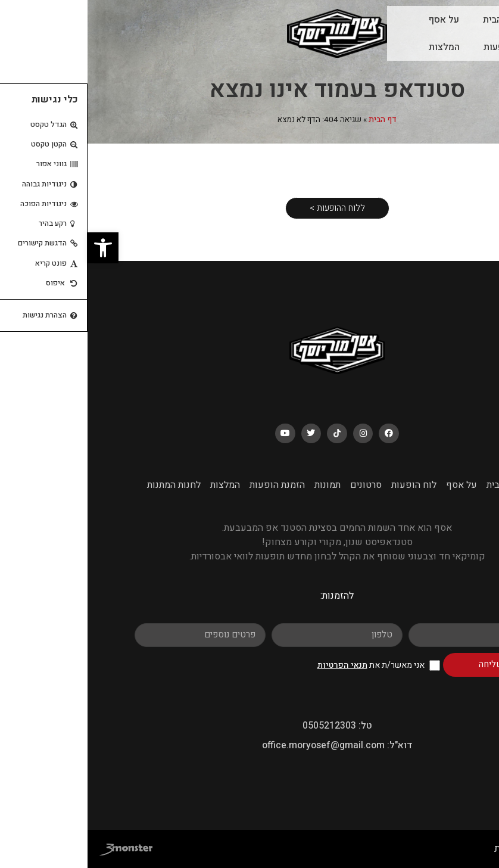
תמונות (240, 485)
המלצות (357, 47)
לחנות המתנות (86, 485)
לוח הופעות (418, 47)
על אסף (356, 20)
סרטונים (278, 485)
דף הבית (295, 120)
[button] (15, 248)
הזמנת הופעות (190, 485)
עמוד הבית (416, 20)
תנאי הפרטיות (255, 665)
